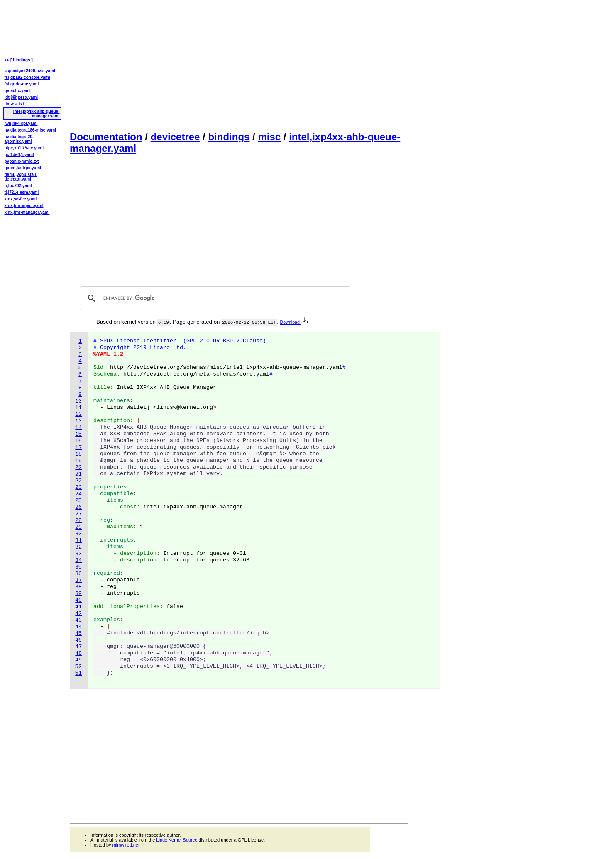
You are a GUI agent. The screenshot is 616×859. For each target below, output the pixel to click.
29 (78, 527)
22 (78, 481)
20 (78, 467)
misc (269, 137)
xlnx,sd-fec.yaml (21, 199)
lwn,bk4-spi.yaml (21, 123)
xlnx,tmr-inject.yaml (24, 206)
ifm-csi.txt (14, 104)
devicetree (175, 137)
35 (78, 567)
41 (78, 607)
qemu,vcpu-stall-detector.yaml (21, 177)
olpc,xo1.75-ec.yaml (24, 148)
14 (78, 428)
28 (78, 521)
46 (78, 640)
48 (78, 653)
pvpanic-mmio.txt (22, 161)
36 (78, 574)
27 (78, 514)
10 (78, 401)
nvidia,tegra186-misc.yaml (31, 130)
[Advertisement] (239, 65)
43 (78, 620)
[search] (214, 298)
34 (78, 560)
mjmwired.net (126, 845)
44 (78, 627)
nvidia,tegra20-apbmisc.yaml (19, 139)
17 (78, 448)
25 (78, 501)
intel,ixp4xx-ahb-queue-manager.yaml (37, 114)
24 (78, 494)
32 (78, 547)
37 (78, 580)
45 (78, 633)
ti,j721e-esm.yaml (22, 192)
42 (78, 614)
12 (78, 414)
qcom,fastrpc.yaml (23, 168)
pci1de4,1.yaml (19, 155)
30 (78, 534)
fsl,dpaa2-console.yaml (27, 77)
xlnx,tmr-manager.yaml (27, 212)
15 (78, 434)
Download (294, 322)
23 (78, 487)
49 (78, 660)
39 (78, 594)
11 (78, 408)
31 (78, 541)
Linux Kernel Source (177, 840)
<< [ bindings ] (19, 60)
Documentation (106, 137)
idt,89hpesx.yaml (21, 97)
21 (78, 474)
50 (78, 667)
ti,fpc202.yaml (18, 186)
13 (78, 421)
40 (78, 600)
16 (78, 441)
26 (78, 507)
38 (78, 587)
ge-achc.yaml (18, 91)
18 (78, 454)
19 (78, 461)
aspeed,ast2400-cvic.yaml (30, 71)
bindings (229, 137)
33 (78, 554)
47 (78, 647)
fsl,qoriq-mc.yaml (22, 84)
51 (78, 673)
